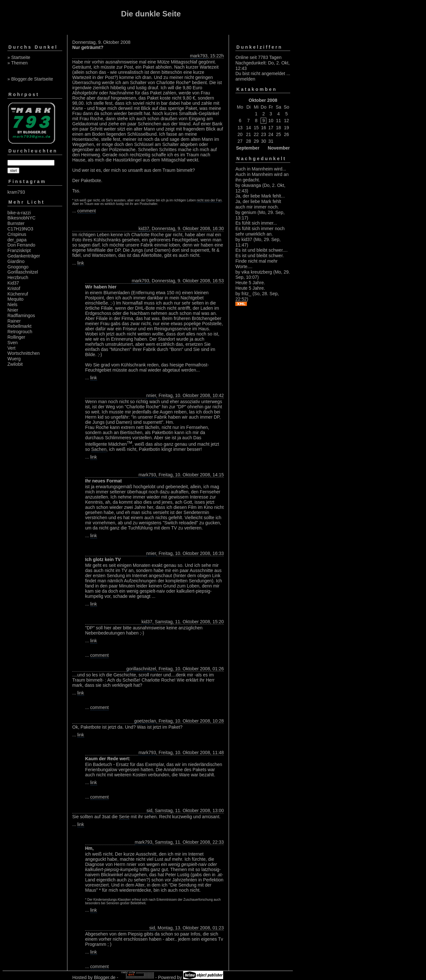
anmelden (245, 79)
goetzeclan (145, 721)
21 (249, 134)
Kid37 (13, 283)
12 (287, 121)
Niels (12, 305)
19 (287, 128)
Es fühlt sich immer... (256, 223)
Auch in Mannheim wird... (261, 169)
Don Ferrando (21, 245)
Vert (11, 348)
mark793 (199, 56)
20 (240, 134)
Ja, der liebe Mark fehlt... (260, 196)
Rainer (14, 321)
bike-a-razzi (19, 213)
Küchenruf (18, 294)
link (81, 263)
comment (87, 211)
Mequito (15, 299)
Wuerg (14, 359)
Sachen (99, 449)
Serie (124, 817)
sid (149, 810)
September (248, 148)
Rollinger (16, 337)
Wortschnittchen (24, 353)
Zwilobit (15, 364)
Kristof (14, 288)
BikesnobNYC (21, 218)
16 (264, 128)
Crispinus (17, 234)
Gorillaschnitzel (23, 272)
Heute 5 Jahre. (250, 283)
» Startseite (19, 57)
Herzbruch (18, 277)
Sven (13, 343)
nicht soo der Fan (209, 200)
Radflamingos (21, 315)
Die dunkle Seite (151, 14)
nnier (151, 395)
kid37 (144, 228)
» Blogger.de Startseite (30, 79)
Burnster (16, 223)
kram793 (16, 192)
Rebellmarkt (20, 326)
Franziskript (19, 250)
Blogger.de (105, 977)
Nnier (13, 310)
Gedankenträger (24, 256)
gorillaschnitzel (141, 669)
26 (287, 134)
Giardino (16, 261)
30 (264, 141)
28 (249, 141)
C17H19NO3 (20, 229)
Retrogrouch (20, 332)
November (279, 148)
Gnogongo (18, 267)
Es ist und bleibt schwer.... (262, 250)
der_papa (17, 240)
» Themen (18, 63)
